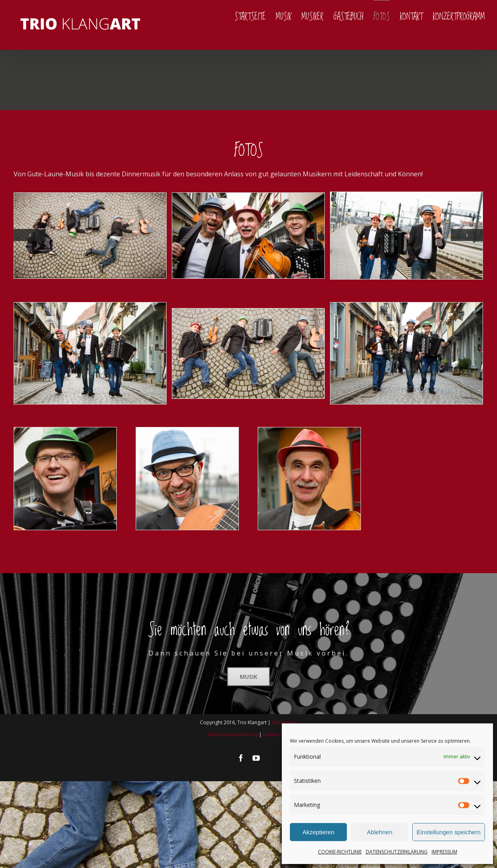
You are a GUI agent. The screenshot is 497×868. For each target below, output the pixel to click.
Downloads (276, 734)
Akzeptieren (319, 832)
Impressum (285, 722)
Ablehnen (380, 832)
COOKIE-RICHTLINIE (340, 852)
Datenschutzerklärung (233, 734)
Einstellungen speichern (449, 832)
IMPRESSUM (444, 852)
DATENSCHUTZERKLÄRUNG (397, 852)
